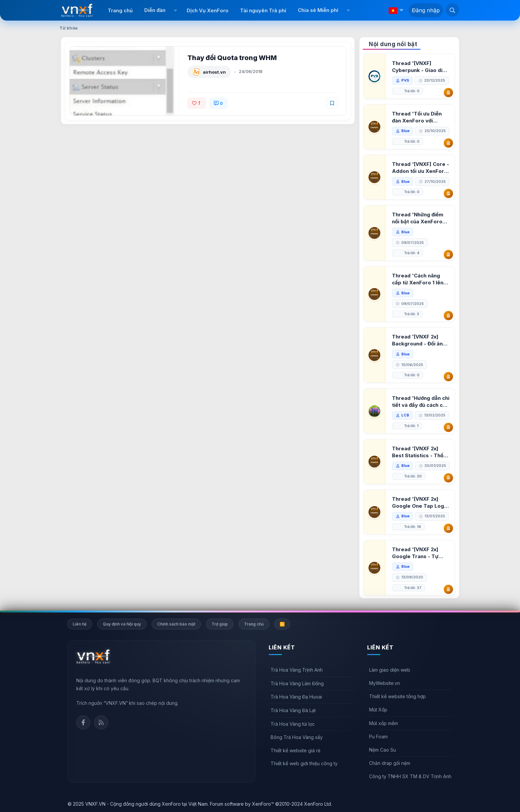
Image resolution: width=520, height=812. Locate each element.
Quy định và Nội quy (122, 624)
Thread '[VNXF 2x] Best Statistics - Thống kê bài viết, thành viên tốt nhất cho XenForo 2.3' (421, 452)
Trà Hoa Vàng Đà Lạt (293, 710)
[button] (175, 10)
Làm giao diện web (390, 670)
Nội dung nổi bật (393, 44)
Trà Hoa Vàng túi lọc (293, 724)
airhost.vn (214, 72)
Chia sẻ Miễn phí (318, 10)
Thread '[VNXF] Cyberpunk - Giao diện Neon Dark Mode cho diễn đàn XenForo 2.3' (420, 67)
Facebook (83, 722)
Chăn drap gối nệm (390, 763)
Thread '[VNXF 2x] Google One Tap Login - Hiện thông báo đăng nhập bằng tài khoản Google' (420, 503)
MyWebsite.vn (385, 683)
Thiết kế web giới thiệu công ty (304, 763)
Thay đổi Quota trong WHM (232, 58)
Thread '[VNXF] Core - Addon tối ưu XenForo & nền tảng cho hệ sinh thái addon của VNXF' (421, 168)
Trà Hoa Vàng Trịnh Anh (297, 670)
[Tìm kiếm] (452, 10)
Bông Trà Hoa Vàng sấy (297, 737)
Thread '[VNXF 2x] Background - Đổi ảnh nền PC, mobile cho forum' (419, 340)
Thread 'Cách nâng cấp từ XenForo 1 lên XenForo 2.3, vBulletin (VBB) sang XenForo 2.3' (420, 279)
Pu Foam (378, 737)
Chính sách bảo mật (176, 624)
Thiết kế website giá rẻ (295, 750)
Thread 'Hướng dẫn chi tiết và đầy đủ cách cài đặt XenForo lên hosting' (421, 402)
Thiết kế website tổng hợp (397, 696)
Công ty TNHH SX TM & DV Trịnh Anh (410, 776)
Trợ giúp (220, 624)
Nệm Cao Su (383, 750)
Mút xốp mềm (384, 723)
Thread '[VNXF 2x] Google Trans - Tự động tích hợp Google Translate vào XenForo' (419, 553)
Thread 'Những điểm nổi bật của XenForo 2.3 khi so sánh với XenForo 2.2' (418, 218)
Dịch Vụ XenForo (208, 10)
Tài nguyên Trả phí (263, 10)
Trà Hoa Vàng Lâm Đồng (297, 683)
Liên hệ (80, 624)
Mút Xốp (378, 710)
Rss (101, 722)
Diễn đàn (155, 10)
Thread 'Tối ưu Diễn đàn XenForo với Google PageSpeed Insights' (417, 117)
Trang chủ (120, 10)
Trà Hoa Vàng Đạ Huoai (296, 697)
